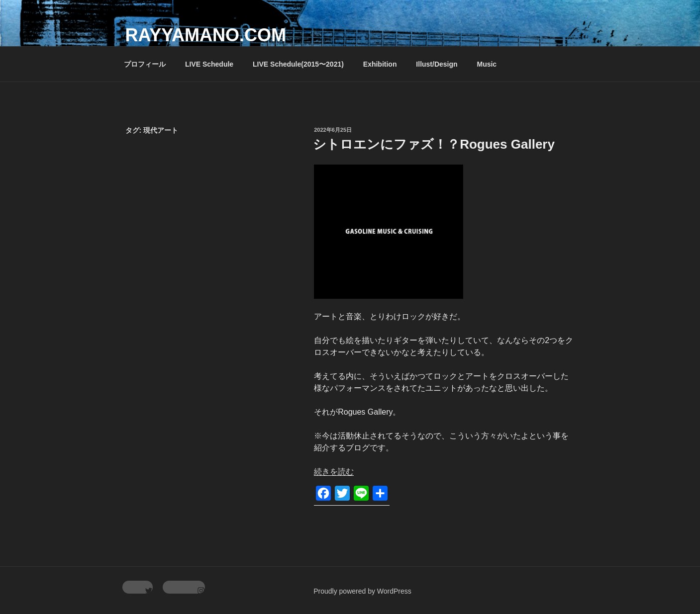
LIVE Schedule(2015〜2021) (298, 64)
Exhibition (380, 64)
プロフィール (145, 64)
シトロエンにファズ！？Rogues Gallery (434, 144)
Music (487, 64)
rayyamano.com (206, 35)
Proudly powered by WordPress (362, 591)
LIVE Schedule (209, 64)
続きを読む (334, 472)
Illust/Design (437, 64)
